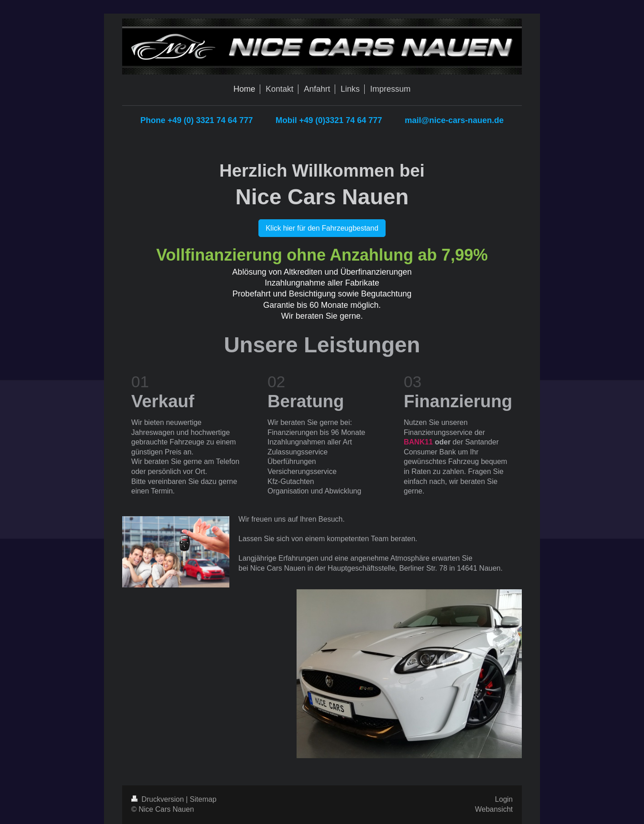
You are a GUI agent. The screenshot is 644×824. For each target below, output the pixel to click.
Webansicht (494, 809)
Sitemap (203, 799)
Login (504, 799)
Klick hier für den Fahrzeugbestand (322, 228)
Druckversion (159, 799)
